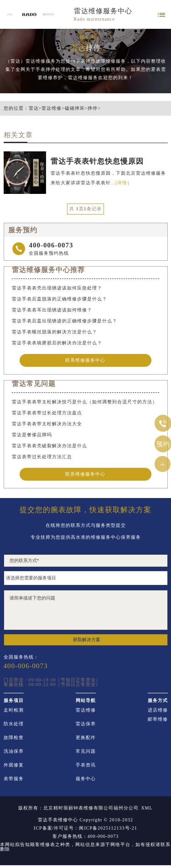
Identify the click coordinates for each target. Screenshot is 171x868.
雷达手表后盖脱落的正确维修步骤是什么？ (60, 299)
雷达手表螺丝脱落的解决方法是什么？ (54, 332)
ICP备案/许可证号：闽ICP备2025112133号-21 (85, 828)
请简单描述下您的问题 (86, 610)
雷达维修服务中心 (103, 11)
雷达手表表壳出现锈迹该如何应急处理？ (57, 288)
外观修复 (14, 765)
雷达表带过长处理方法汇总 (42, 457)
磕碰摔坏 (75, 108)
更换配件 (86, 738)
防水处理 (14, 724)
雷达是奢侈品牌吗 (32, 435)
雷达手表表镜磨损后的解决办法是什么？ (57, 343)
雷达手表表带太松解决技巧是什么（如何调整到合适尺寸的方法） (85, 402)
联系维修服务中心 (85, 360)
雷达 (34, 108)
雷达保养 (86, 724)
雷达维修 (52, 108)
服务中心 (86, 779)
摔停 (93, 108)
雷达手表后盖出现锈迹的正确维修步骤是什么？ (65, 321)
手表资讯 (86, 765)
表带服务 (14, 779)
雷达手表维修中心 (58, 820)
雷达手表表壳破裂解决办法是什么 (49, 446)
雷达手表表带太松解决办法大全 (47, 424)
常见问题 (86, 751)
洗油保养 (14, 751)
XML (147, 808)
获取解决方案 (87, 640)
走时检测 (14, 710)
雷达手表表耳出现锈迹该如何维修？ (52, 310)
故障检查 (14, 738)
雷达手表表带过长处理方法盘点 (47, 413)
